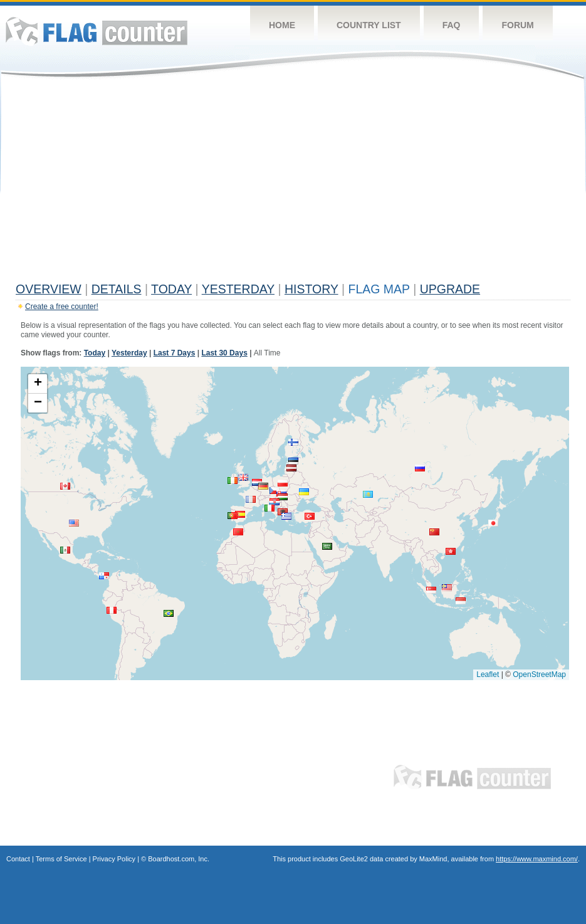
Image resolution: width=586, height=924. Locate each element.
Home (282, 25)
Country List (369, 25)
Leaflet (488, 675)
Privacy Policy (114, 859)
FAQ (452, 25)
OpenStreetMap (539, 675)
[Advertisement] (293, 183)
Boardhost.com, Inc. (179, 859)
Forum (517, 25)
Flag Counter (97, 31)
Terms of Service (61, 859)
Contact (18, 859)
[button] (275, 491)
